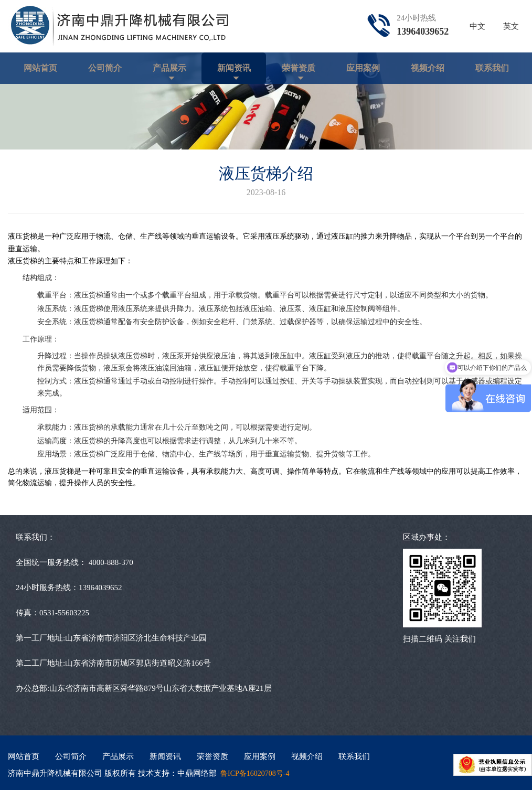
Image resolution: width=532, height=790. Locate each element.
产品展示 (169, 68)
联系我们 (492, 68)
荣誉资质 (299, 68)
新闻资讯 (234, 68)
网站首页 (40, 68)
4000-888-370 (111, 562)
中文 (477, 26)
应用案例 (363, 68)
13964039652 (423, 31)
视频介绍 (428, 68)
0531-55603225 (64, 613)
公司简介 (105, 68)
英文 (511, 26)
